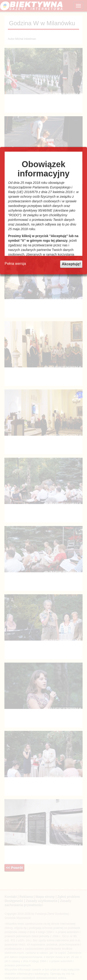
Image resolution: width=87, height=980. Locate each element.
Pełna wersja (15, 264)
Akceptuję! (71, 264)
